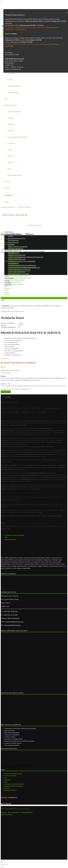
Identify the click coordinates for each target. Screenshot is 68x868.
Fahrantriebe (11, 118)
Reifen (10, 169)
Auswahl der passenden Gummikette (14, 535)
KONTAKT (7, 188)
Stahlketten (11, 131)
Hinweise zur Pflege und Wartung (14, 786)
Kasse (6, 782)
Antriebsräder (11, 143)
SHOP (6, 99)
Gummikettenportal (12, 234)
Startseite (9, 232)
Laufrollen (10, 162)
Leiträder (10, 150)
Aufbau (11, 236)
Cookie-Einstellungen (7, 814)
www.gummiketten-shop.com (12, 625)
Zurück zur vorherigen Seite (8, 298)
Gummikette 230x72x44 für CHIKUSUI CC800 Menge (14, 389)
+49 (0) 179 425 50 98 (13, 618)
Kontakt (8, 283)
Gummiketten (11, 124)
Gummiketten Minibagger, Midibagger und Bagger (26, 257)
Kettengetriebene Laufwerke (15, 175)
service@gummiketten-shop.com (14, 622)
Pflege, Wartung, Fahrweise (15, 86)
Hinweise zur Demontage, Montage (14, 784)
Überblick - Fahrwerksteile (14, 111)
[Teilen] (3, 865)
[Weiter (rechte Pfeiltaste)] (3, 867)
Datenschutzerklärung (27, 812)
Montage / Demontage (13, 92)
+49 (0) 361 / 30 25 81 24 (8, 207)
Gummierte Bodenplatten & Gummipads (18, 137)
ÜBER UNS (7, 181)
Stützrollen (11, 156)
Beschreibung (8, 397)
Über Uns (7, 788)
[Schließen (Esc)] (1, 865)
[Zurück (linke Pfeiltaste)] (1, 867)
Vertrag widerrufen (6, 804)
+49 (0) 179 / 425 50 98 (24, 207)
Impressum (4, 812)
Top (2, 862)
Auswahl (10, 80)
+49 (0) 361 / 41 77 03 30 (10, 615)
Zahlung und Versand (61, 386)
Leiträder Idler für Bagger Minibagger (22, 266)
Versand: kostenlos (6, 373)
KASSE (7, 202)
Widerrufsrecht (16, 812)
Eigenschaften (11, 73)
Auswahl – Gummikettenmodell (13, 773)
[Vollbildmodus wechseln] (5, 865)
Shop (6, 276)
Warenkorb (7, 780)
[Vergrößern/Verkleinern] (7, 865)
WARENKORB (8, 195)
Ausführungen (13, 240)
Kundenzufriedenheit (10, 790)
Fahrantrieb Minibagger (17, 255)
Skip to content (5, 239)
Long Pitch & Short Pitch (17, 238)
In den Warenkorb (6, 392)
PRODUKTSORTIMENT (10, 105)
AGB (6, 537)
